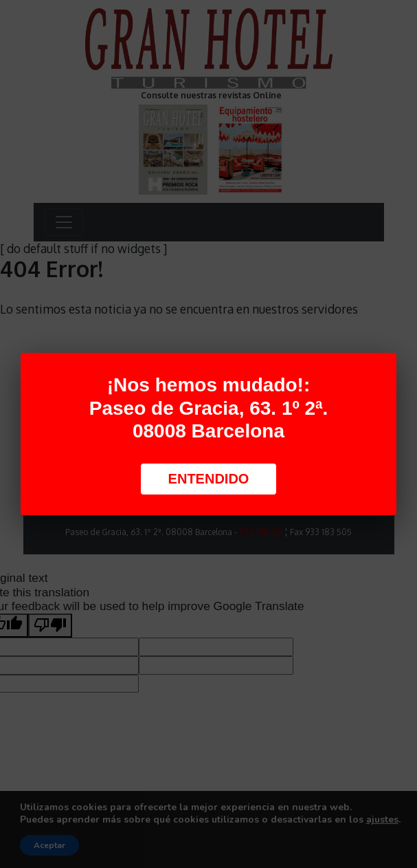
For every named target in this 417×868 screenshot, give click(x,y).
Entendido (209, 479)
